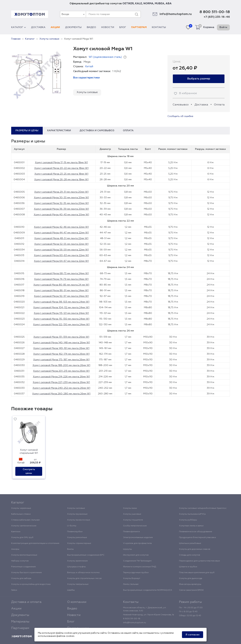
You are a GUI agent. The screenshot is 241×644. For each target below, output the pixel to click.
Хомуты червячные (21, 508)
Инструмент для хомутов (136, 555)
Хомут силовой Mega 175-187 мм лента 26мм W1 (61, 360)
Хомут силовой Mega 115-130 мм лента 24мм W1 (61, 319)
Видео (91, 27)
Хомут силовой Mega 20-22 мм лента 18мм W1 (61, 168)
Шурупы (127, 549)
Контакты (159, 27)
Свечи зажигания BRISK (191, 590)
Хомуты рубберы (188, 520)
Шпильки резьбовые (190, 543)
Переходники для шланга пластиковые (199, 561)
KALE (139, 4)
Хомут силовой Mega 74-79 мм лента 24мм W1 (61, 279)
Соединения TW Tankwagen (137, 561)
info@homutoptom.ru (176, 14)
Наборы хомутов (20, 561)
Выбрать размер (199, 79)
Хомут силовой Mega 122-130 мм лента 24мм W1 (61, 325)
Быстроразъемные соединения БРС (86, 555)
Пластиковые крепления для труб (197, 573)
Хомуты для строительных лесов (84, 578)
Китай (89, 66)
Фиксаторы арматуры (190, 584)
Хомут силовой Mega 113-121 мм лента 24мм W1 (61, 313)
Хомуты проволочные (79, 520)
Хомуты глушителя (133, 520)
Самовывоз (181, 105)
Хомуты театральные (78, 584)
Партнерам (139, 27)
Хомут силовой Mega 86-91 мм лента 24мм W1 (61, 291)
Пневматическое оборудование (196, 532)
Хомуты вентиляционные (24, 555)
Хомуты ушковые (132, 514)
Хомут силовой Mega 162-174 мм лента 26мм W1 (61, 354)
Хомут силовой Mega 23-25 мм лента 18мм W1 (61, 174)
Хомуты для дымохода (191, 578)
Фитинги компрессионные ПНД (140, 567)
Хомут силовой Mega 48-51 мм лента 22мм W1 (61, 238)
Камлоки (16, 532)
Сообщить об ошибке (180, 116)
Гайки (14, 590)
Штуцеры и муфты (76, 567)
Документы (73, 27)
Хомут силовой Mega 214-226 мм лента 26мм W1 (61, 377)
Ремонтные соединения (23, 567)
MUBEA (159, 4)
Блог (123, 27)
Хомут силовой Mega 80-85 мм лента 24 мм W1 (61, 285)
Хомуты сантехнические (24, 526)
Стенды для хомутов (190, 555)
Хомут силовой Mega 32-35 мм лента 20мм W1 (61, 203)
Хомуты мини (130, 508)
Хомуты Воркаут (132, 578)
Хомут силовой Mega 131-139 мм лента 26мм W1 (61, 337)
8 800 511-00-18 (215, 12)
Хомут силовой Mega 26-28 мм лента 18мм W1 (61, 180)
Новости (108, 27)
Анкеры (15, 549)
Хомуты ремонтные (77, 538)
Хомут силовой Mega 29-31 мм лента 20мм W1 (61, 192)
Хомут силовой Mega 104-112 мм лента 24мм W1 (61, 308)
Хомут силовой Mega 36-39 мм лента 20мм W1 (61, 209)
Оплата (219, 105)
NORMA (148, 4)
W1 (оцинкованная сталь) (105, 57)
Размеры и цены (27, 131)
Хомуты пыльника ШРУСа (192, 514)
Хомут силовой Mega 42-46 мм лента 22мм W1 (61, 227)
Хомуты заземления (77, 561)
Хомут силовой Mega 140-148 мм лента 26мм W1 (61, 343)
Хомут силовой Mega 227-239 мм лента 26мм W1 (61, 382)
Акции (55, 27)
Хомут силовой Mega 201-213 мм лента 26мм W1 (61, 371)
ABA (169, 4)
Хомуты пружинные (77, 514)
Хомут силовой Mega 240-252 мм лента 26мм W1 (61, 388)
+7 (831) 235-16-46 (217, 17)
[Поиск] (137, 14)
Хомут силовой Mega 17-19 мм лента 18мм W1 (61, 163)
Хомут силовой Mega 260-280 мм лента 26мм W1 (61, 394)
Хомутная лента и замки (191, 526)
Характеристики (59, 131)
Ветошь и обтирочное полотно (83, 573)
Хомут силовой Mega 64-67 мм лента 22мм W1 (61, 261)
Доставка (38, 27)
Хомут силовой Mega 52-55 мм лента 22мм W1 (61, 244)
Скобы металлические (135, 526)
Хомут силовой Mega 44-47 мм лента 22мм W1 (61, 233)
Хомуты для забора (21, 578)
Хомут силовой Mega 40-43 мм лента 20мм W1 (61, 215)
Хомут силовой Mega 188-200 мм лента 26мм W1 (61, 365)
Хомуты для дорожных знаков (195, 549)
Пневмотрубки (75, 532)
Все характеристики (86, 78)
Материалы (20, 622)
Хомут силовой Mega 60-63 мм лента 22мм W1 (61, 255)
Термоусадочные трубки (136, 573)
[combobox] (73, 14)
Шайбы (71, 590)
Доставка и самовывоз (97, 131)
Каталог (19, 27)
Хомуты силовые (87, 92)
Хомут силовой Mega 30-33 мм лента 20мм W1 (61, 198)
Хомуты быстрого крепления (26, 573)
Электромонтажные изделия (138, 538)
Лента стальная (131, 584)
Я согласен (193, 635)
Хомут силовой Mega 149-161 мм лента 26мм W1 (61, 348)
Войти (223, 27)
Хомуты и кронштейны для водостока (31, 584)
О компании (77, 602)
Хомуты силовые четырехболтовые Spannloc (203, 508)
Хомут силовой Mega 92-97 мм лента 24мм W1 (61, 296)
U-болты (72, 526)
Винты (70, 549)
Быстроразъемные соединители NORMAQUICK (148, 590)
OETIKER (128, 4)
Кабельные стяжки (21, 514)
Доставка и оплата (26, 602)
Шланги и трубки (188, 567)
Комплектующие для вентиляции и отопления (35, 543)
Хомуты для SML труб (22, 538)
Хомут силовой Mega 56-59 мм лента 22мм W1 (61, 250)
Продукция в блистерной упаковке (197, 538)
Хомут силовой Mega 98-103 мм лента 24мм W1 (61, 302)
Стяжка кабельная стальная (25, 520)
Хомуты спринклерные (79, 543)
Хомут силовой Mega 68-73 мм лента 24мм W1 (61, 273)
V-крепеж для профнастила (137, 543)
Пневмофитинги (131, 532)
